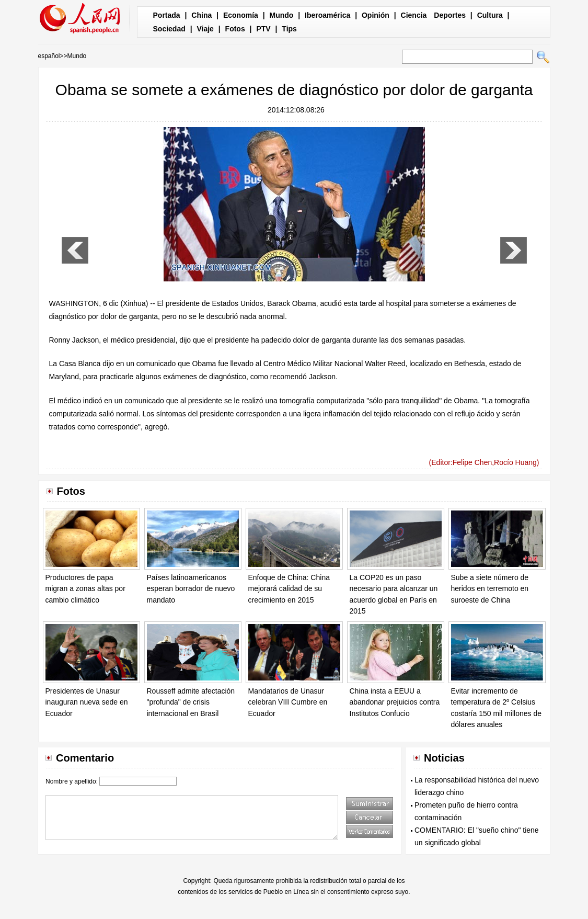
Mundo (282, 15)
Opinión (376, 15)
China (201, 15)
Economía (241, 15)
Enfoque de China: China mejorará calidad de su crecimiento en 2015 (289, 589)
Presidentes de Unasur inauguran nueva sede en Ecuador (87, 702)
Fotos (235, 29)
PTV (263, 29)
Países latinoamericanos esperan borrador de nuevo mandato (191, 589)
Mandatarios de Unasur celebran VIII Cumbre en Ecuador (288, 702)
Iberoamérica (327, 15)
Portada (167, 15)
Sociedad (169, 29)
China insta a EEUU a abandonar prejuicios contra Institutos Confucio (395, 702)
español (49, 56)
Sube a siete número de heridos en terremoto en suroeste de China (490, 589)
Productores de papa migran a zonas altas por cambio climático (85, 589)
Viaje (205, 29)
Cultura (490, 15)
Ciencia (414, 15)
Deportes (450, 15)
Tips (289, 29)
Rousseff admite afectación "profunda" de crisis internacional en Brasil (191, 702)
